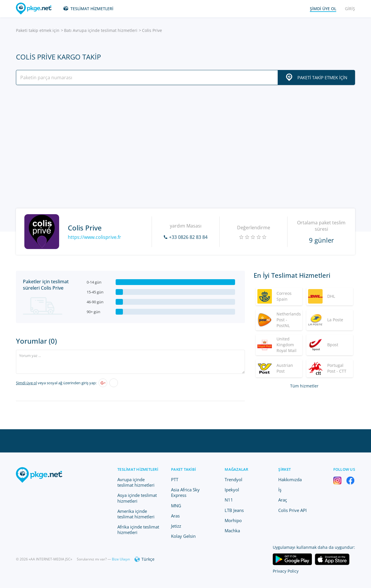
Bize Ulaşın (121, 559)
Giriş (350, 9)
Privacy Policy (286, 571)
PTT (175, 479)
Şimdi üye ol (26, 383)
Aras (175, 516)
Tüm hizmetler (304, 386)
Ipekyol (232, 490)
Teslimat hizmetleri (92, 9)
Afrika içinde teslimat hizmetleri (138, 530)
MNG (176, 506)
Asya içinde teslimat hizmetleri (137, 498)
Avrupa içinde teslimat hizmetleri (136, 482)
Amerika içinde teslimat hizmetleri (136, 514)
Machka (232, 531)
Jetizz (176, 526)
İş (280, 490)
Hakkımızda (290, 479)
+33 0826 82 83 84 (188, 237)
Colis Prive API (292, 510)
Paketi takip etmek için (38, 30)
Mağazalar (236, 469)
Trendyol (233, 479)
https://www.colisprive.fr (94, 237)
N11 (229, 500)
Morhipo (233, 520)
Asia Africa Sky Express (185, 492)
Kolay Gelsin (183, 536)
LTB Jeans (234, 510)
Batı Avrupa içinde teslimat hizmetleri (101, 30)
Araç (283, 500)
